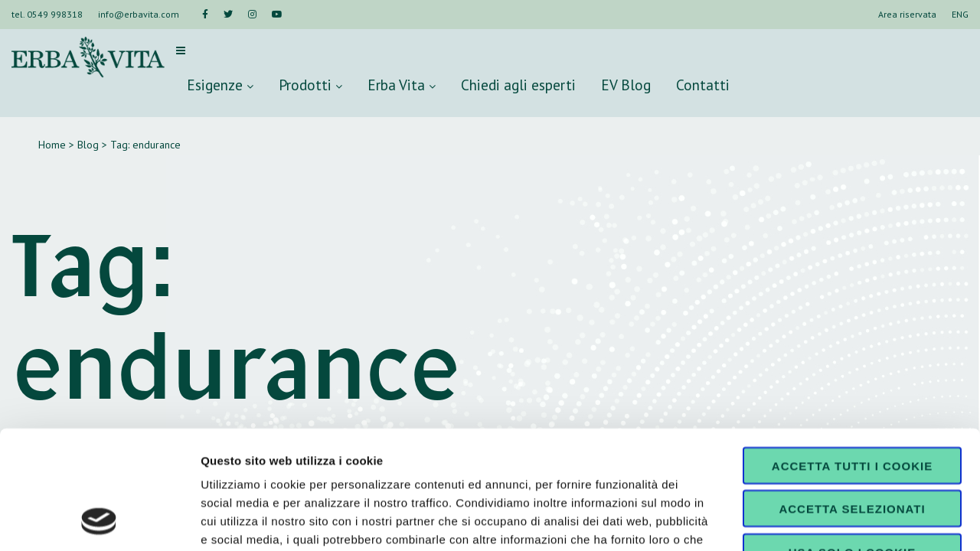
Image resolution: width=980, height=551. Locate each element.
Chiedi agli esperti (518, 85)
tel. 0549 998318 (47, 14)
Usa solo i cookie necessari (852, 448)
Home (52, 145)
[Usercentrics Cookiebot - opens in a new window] (99, 521)
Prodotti (310, 85)
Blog (88, 145)
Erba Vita (402, 85)
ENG (960, 14)
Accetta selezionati (852, 400)
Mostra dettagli (805, 521)
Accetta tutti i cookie (852, 356)
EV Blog (626, 85)
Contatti (703, 85)
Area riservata (907, 14)
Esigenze (220, 85)
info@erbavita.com (139, 14)
